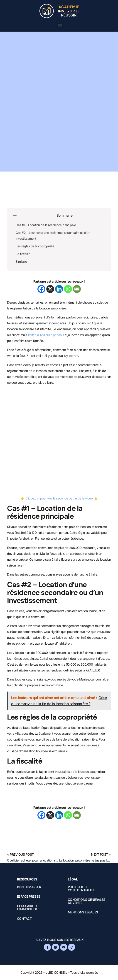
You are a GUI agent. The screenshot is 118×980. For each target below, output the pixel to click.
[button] (60, 26)
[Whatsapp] (68, 289)
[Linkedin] (59, 289)
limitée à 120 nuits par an (45, 335)
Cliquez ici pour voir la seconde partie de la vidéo (59, 498)
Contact (24, 919)
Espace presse (29, 896)
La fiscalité (23, 254)
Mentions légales (83, 912)
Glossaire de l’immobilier (28, 908)
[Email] (77, 289)
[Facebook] (41, 289)
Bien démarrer (29, 887)
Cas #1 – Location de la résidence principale (46, 225)
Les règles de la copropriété (35, 246)
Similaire (21, 261)
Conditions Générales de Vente (87, 901)
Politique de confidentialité (81, 889)
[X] (50, 289)
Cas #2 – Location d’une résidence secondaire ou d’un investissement (53, 236)
